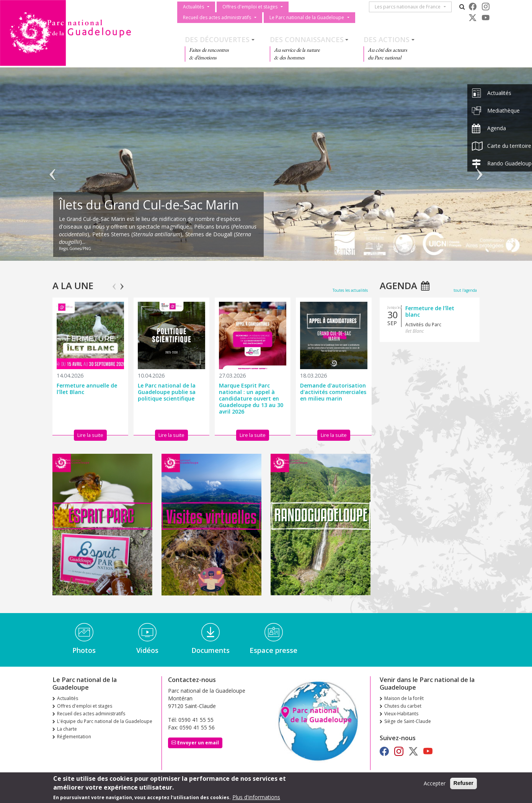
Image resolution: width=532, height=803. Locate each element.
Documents (211, 650)
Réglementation (74, 737)
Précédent (52, 168)
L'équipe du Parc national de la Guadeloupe (105, 721)
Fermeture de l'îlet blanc (430, 311)
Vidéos (147, 650)
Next (122, 283)
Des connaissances (307, 39)
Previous (114, 283)
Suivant (480, 168)
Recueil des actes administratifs (217, 17)
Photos (84, 650)
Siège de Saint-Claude (408, 721)
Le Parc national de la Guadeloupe (307, 17)
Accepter (435, 783)
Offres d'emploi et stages (250, 7)
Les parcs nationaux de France (409, 7)
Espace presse (273, 650)
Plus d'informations (256, 797)
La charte (67, 729)
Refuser (463, 783)
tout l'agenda (465, 290)
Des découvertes (217, 39)
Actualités (193, 7)
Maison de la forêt (404, 698)
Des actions (387, 39)
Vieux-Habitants (401, 714)
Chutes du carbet (403, 706)
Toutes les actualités (350, 290)
